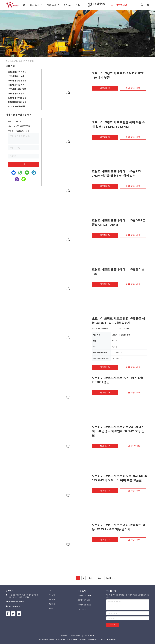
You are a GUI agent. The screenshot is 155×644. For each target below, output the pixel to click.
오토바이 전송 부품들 (17, 81)
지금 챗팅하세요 (133, 88)
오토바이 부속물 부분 (17, 98)
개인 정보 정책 (89, 636)
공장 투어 (52, 600)
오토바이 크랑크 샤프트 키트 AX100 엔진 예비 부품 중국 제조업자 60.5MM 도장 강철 (118, 431)
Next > (91, 578)
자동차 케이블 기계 (16, 85)
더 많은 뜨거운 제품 (17, 106)
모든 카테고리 (82, 609)
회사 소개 (52, 595)
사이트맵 (64, 636)
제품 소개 (13, 61)
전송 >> (113, 625)
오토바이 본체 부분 (16, 93)
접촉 (24, 164)
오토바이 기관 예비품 (17, 72)
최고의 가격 (105, 88)
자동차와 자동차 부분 (17, 102)
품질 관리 (52, 604)
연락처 (51, 609)
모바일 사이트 (76, 636)
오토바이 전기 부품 (16, 76)
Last (100, 578)
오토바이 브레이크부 (17, 89)
